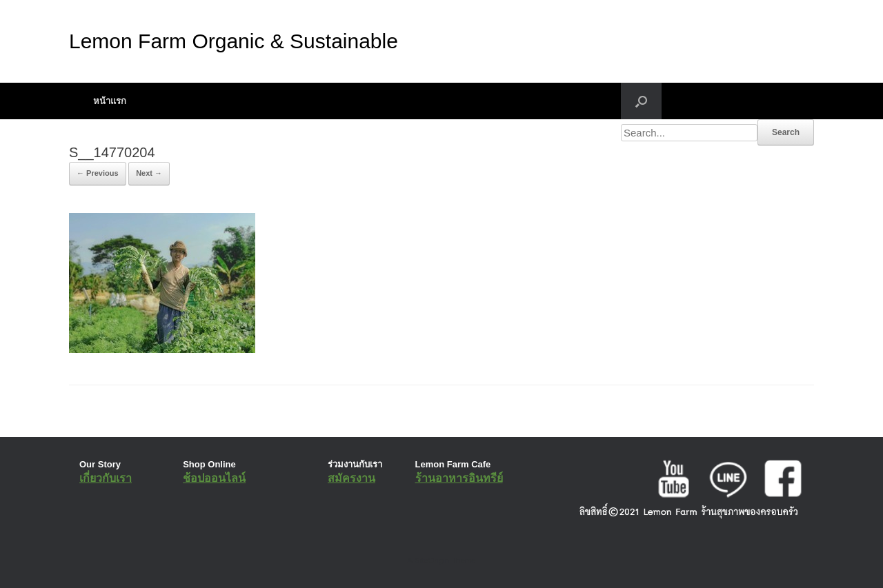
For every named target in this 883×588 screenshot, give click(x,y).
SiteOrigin (431, 560)
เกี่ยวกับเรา (106, 478)
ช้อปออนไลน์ (214, 478)
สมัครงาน (351, 478)
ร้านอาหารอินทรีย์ (459, 478)
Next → (149, 173)
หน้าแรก (110, 101)
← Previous (98, 173)
